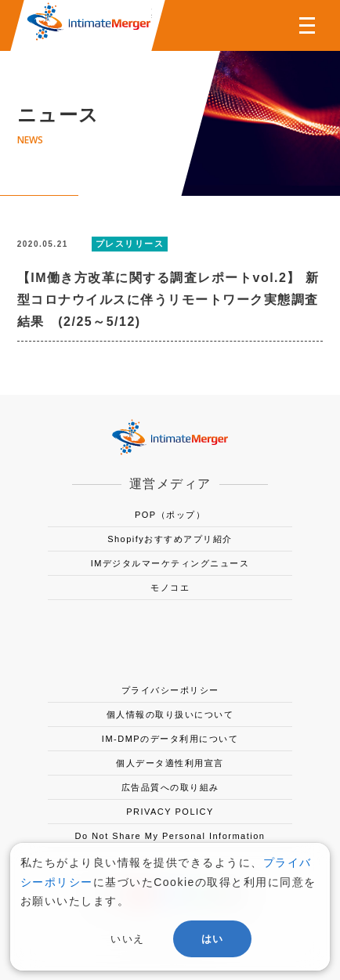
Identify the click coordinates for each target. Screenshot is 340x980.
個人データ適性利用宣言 (170, 763)
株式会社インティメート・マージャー (89, 22)
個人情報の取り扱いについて (170, 714)
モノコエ (170, 588)
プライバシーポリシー (170, 690)
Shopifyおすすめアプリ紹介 (170, 539)
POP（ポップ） (170, 515)
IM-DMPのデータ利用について (170, 739)
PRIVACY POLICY (170, 812)
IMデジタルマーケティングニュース (170, 563)
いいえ (128, 939)
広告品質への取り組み (170, 787)
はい (213, 939)
